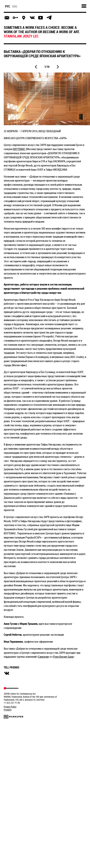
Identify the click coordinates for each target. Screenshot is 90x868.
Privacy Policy (10, 707)
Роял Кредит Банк (63, 657)
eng (15, 6)
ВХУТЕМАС (19, 149)
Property (8, 710)
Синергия (43, 657)
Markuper (13, 717)
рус (8, 6)
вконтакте (7, 673)
